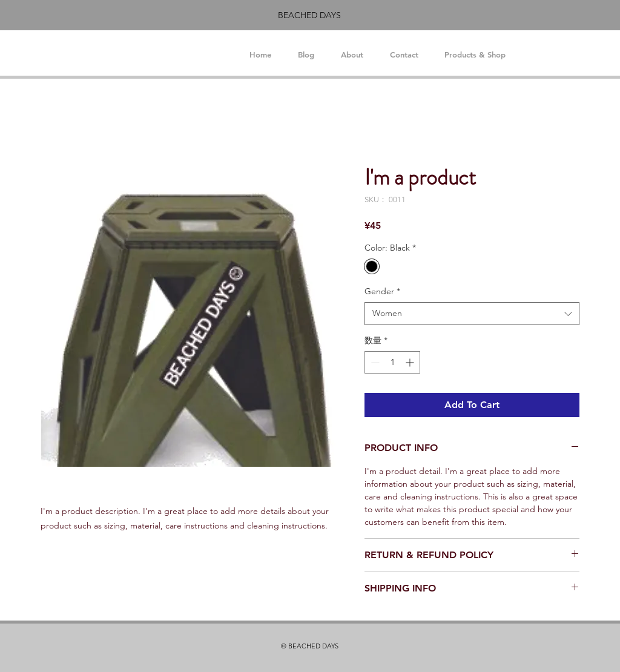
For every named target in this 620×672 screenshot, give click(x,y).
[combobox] (472, 314)
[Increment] (411, 362)
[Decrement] (374, 362)
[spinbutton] (392, 362)
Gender (382, 291)
